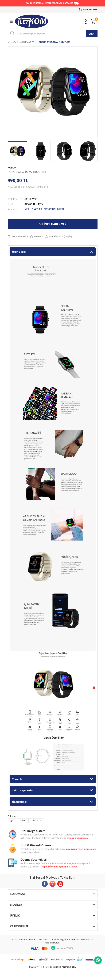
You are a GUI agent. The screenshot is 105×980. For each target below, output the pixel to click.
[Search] (53, 34)
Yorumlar (18, 779)
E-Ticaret (45, 967)
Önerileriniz (19, 802)
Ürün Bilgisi (19, 252)
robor (23, 821)
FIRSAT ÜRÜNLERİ (54, 209)
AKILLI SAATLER (33, 209)
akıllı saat (37, 821)
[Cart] (94, 21)
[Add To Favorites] (18, 236)
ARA (92, 34)
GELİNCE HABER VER (53, 224)
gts (12, 821)
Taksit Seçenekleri (23, 790)
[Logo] (32, 21)
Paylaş (67, 236)
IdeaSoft (34, 967)
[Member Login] (86, 21)
